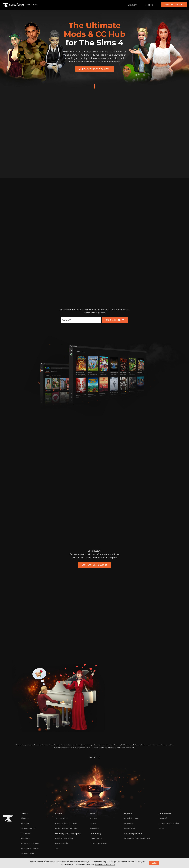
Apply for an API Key (64, 838)
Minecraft (25, 823)
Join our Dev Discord (94, 565)
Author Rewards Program (66, 828)
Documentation (62, 843)
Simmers (132, 5)
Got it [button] (154, 863)
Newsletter (95, 828)
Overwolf (163, 818)
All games (25, 818)
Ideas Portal (129, 828)
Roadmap (94, 818)
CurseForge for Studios (169, 823)
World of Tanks (27, 853)
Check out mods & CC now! (95, 69)
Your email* (66, 320)
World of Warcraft (28, 828)
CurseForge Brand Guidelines (137, 838)
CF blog (93, 823)
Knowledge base (131, 818)
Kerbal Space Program (30, 843)
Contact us (129, 823)
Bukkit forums (96, 838)
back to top (95, 755)
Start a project (61, 818)
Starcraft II (25, 838)
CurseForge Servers (98, 843)
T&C (57, 848)
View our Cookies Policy (105, 864)
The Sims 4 (25, 833)
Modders (149, 5)
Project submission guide (66, 823)
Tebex (161, 828)
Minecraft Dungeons (30, 848)
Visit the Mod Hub (174, 5)
